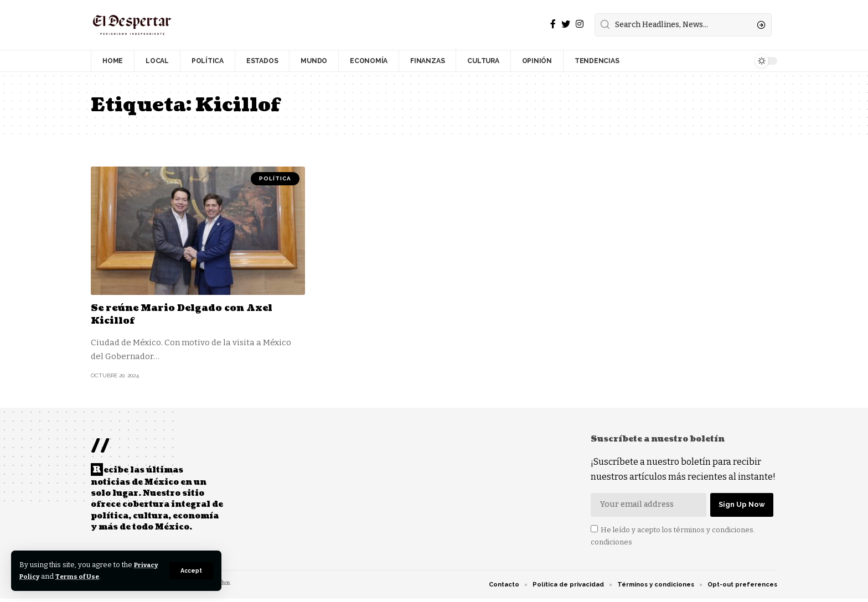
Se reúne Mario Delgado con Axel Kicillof (188, 314)
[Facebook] (553, 24)
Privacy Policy (46, 576)
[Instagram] (580, 24)
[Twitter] (566, 24)
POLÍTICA (275, 178)
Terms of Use (112, 576)
